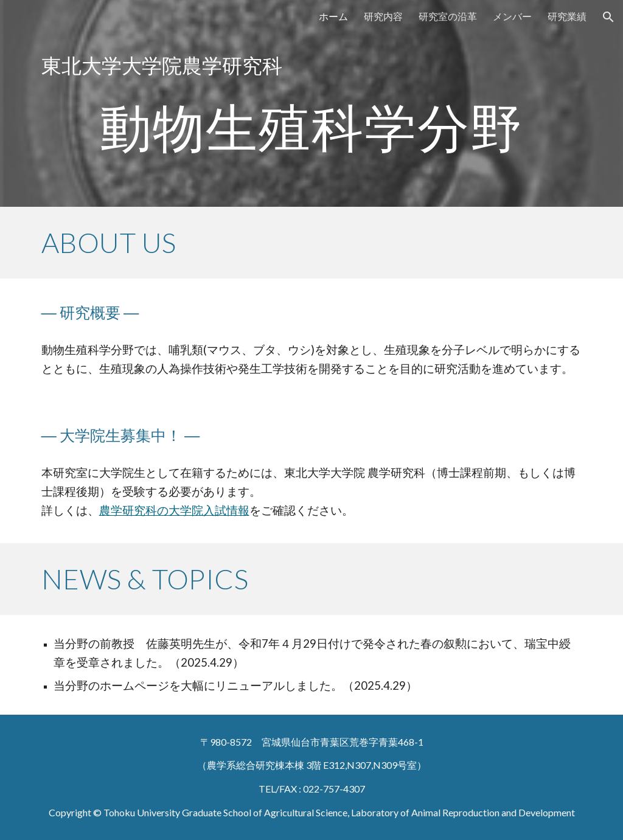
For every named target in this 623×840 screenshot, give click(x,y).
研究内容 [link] (383, 16)
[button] (608, 17)
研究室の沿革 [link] (448, 16)
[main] (312, 103)
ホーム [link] (333, 16)
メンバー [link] (512, 16)
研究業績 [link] (567, 16)
